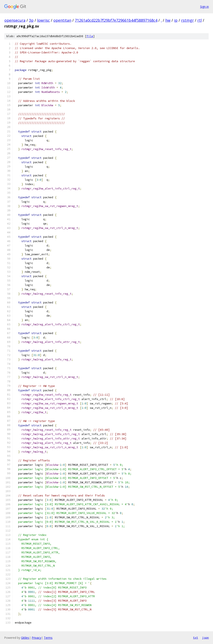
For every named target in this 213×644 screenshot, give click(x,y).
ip (176, 20)
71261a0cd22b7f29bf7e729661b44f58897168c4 (116, 20)
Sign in (204, 7)
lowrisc (43, 20)
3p (31, 20)
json (205, 638)
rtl (200, 20)
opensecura (15, 20)
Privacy (36, 638)
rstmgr (187, 20)
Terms (48, 638)
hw (168, 20)
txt (195, 638)
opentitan (62, 20)
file (90, 36)
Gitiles (25, 638)
